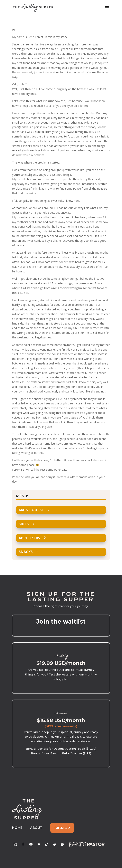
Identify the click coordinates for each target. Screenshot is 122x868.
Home (17, 828)
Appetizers (29, 538)
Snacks (26, 552)
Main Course (31, 510)
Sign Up (62, 828)
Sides (24, 524)
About (36, 828)
